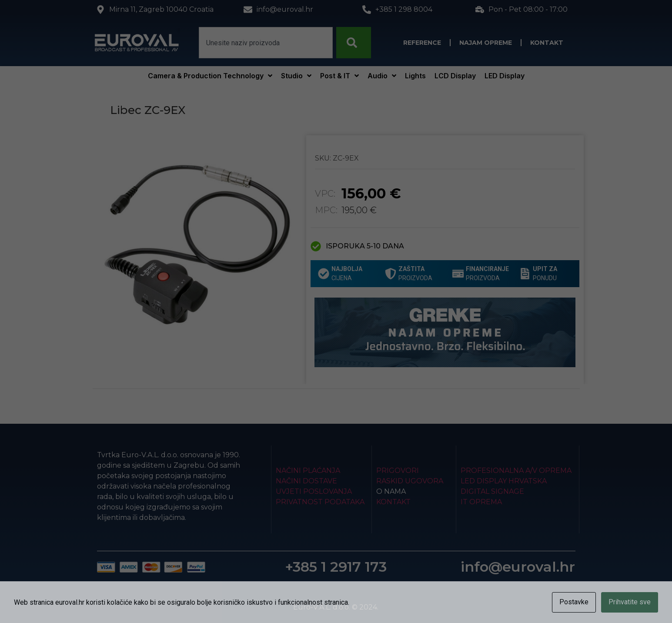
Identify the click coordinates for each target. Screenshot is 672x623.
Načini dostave (306, 481)
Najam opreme (486, 43)
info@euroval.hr (518, 567)
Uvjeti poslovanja (314, 491)
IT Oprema (481, 502)
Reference (422, 43)
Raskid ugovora (410, 481)
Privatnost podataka (320, 502)
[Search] (354, 43)
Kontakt (547, 43)
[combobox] (266, 43)
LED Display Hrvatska (504, 481)
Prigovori (398, 471)
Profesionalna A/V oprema (516, 471)
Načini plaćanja (308, 471)
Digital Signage (492, 491)
